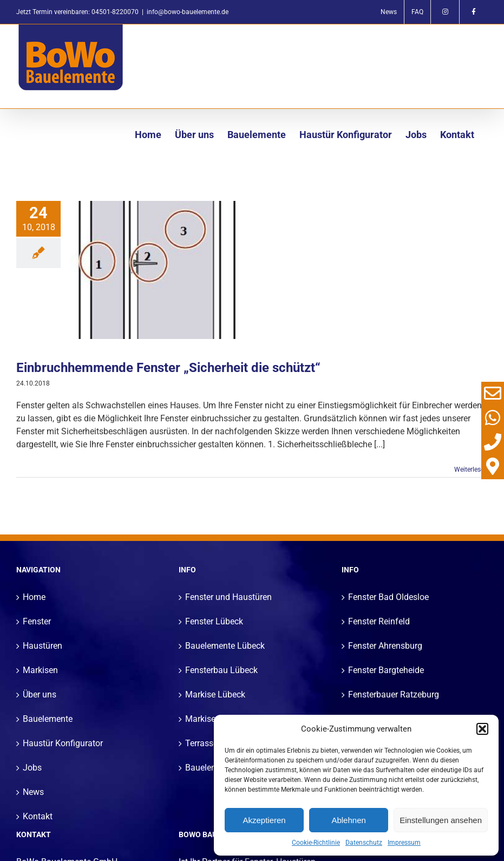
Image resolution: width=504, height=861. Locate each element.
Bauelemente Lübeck (225, 646)
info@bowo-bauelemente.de (188, 12)
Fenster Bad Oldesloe (388, 597)
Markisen (40, 670)
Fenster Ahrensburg (385, 646)
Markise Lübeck (215, 694)
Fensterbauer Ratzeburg (394, 694)
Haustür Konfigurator (63, 743)
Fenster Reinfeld (379, 621)
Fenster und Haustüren (228, 597)
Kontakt (38, 816)
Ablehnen (348, 820)
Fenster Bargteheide (386, 670)
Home (34, 597)
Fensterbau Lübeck (221, 670)
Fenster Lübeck (214, 621)
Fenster (37, 621)
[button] (482, 729)
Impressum (404, 843)
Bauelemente (48, 719)
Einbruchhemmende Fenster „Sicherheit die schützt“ (168, 368)
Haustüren (42, 646)
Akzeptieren (264, 820)
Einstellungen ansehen (441, 820)
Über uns (40, 694)
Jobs (32, 768)
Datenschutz (364, 843)
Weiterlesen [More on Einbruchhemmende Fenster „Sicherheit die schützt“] (471, 469)
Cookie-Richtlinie (316, 843)
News (33, 792)
